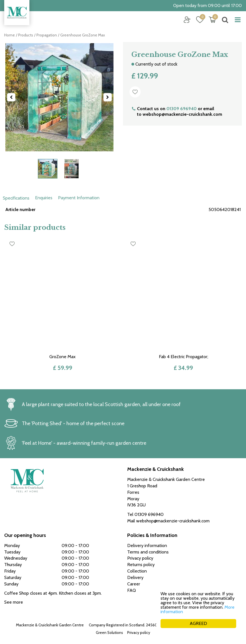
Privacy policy (139, 633)
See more (14, 602)
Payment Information (79, 198)
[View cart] (212, 20)
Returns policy (141, 565)
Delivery (135, 577)
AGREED (198, 623)
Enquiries (44, 198)
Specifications (16, 198)
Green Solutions (109, 633)
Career (134, 584)
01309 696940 (182, 109)
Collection (137, 571)
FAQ (132, 590)
